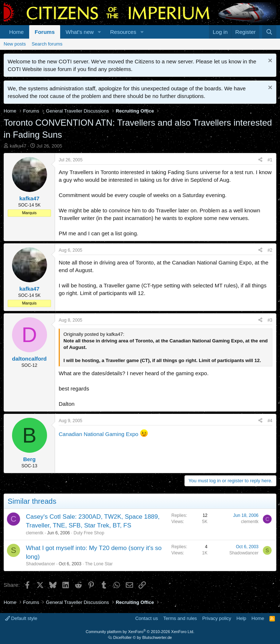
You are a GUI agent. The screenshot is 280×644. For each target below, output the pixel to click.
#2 (270, 250)
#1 (270, 160)
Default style (21, 618)
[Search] (269, 32)
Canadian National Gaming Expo (98, 434)
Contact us (147, 618)
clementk (35, 533)
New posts (15, 44)
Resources (123, 32)
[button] (100, 32)
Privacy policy (217, 618)
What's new (80, 32)
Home (16, 32)
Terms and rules (180, 618)
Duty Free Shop (89, 533)
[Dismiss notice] (269, 61)
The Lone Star (99, 564)
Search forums (47, 44)
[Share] (260, 160)
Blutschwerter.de (157, 637)
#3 (270, 320)
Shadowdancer (40, 564)
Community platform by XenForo (140, 632)
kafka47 (18, 146)
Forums (45, 32)
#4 (270, 421)
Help (242, 618)
